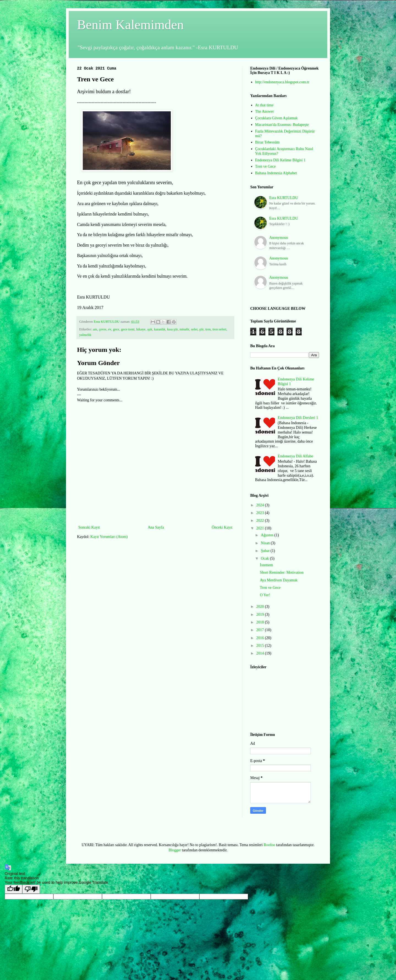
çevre (103, 329)
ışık (150, 329)
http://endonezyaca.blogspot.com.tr (282, 82)
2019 (261, 615)
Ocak (265, 558)
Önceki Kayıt (222, 527)
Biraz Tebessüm (267, 142)
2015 (261, 646)
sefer (194, 329)
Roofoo (269, 845)
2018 (261, 622)
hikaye (141, 329)
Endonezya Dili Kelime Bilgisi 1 (280, 160)
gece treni (128, 329)
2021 (261, 528)
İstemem (266, 565)
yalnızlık (85, 335)
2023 (261, 513)
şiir (202, 329)
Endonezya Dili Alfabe (295, 456)
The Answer (265, 111)
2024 (261, 505)
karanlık (160, 329)
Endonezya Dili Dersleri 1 (298, 418)
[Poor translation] (31, 889)
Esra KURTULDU (284, 198)
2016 (261, 638)
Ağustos (267, 535)
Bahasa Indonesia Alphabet (276, 173)
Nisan (266, 543)
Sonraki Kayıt (89, 527)
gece (116, 329)
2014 (261, 653)
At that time (264, 105)
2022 (261, 521)
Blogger (175, 850)
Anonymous (279, 238)
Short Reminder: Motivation (282, 572)
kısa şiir (173, 329)
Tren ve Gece (266, 166)
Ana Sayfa (156, 527)
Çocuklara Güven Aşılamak (277, 118)
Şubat (266, 551)
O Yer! (265, 595)
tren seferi (219, 329)
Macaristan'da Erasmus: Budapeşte (282, 125)
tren (208, 329)
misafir (184, 329)
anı (95, 329)
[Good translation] (13, 889)
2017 (261, 630)
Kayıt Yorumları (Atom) (109, 537)
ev (110, 329)
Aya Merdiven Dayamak (279, 580)
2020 (261, 607)
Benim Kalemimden (130, 25)
